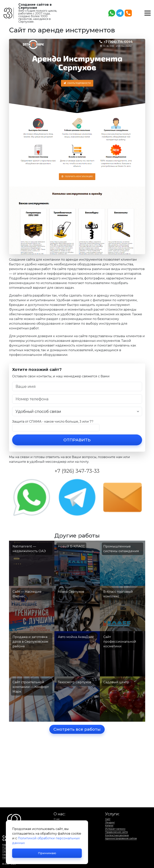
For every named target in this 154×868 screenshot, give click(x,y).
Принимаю (47, 853)
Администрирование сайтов (121, 838)
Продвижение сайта (116, 832)
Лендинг (110, 822)
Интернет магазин (115, 829)
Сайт (108, 819)
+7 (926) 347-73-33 (77, 471)
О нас (57, 819)
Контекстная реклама (117, 835)
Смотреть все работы (77, 729)
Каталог (109, 825)
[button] (148, 13)
